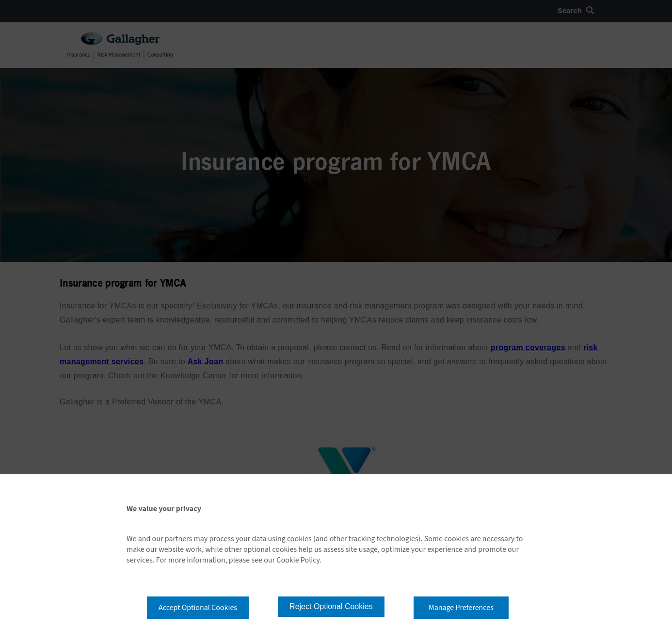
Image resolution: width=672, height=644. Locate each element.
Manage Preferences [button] (461, 608)
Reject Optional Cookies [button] (331, 606)
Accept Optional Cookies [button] (198, 608)
